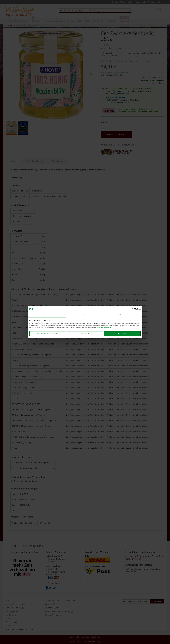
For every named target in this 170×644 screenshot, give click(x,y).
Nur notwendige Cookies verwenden (48, 334)
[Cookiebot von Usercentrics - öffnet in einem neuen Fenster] (129, 309)
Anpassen (85, 334)
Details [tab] (85, 315)
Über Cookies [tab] (123, 315)
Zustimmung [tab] (47, 315)
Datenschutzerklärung (104, 327)
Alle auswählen (122, 334)
